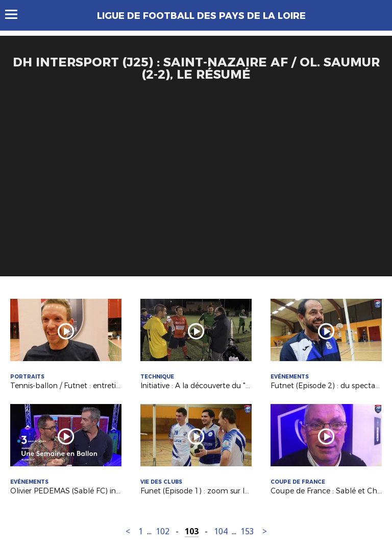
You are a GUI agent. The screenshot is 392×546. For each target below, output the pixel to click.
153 (247, 531)
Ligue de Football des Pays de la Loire (201, 16)
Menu (16, 14)
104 (221, 531)
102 (163, 531)
